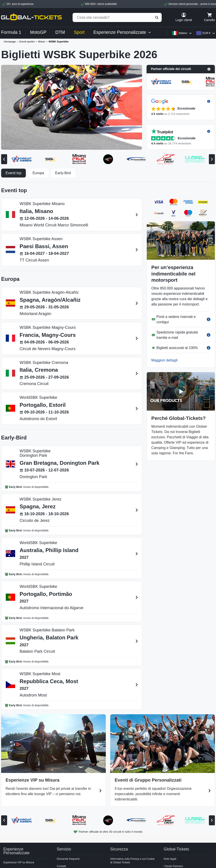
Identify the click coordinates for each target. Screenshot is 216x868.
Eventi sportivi (27, 42)
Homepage (10, 42)
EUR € (207, 33)
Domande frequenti (68, 859)
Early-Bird (63, 173)
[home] (31, 17)
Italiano (183, 33)
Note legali (170, 859)
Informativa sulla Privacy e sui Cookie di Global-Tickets (132, 861)
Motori (42, 42)
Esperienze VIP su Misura (19, 862)
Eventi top (13, 173)
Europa (38, 173)
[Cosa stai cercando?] (117, 17)
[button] (181, 69)
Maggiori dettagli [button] (164, 360)
